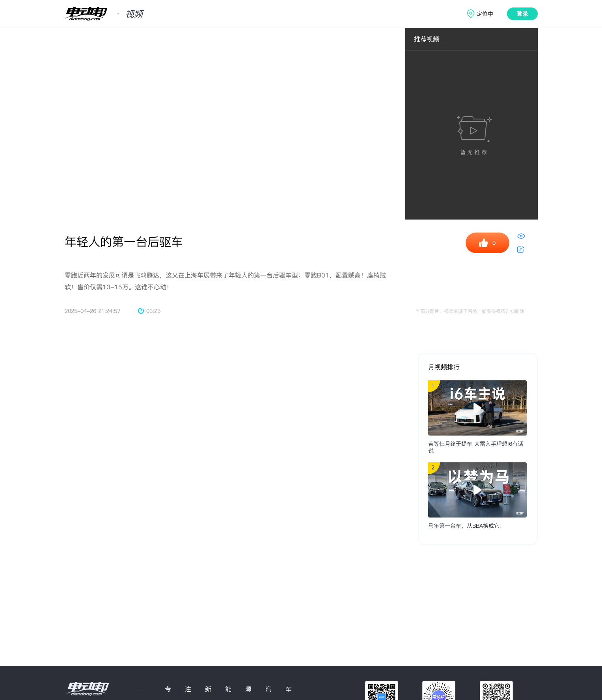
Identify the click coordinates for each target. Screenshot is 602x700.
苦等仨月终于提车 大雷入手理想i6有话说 (476, 447)
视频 (134, 14)
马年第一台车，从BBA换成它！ (467, 526)
